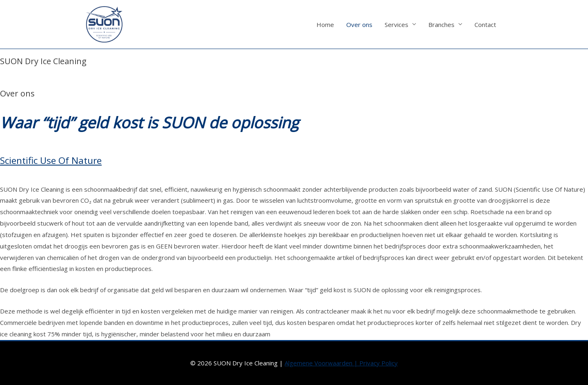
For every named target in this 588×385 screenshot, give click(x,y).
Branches (441, 25)
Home (325, 25)
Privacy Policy (379, 363)
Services (396, 25)
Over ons (359, 25)
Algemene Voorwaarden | (322, 363)
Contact (485, 25)
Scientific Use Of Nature (51, 160)
